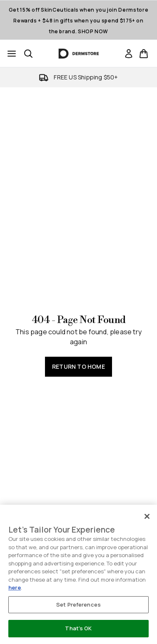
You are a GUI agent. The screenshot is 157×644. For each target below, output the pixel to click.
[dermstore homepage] (78, 54)
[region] (78, 574)
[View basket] (144, 54)
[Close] (147, 516)
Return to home (78, 366)
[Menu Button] (12, 54)
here (15, 587)
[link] (129, 54)
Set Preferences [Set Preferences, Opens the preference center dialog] (78, 605)
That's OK (78, 628)
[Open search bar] (28, 54)
